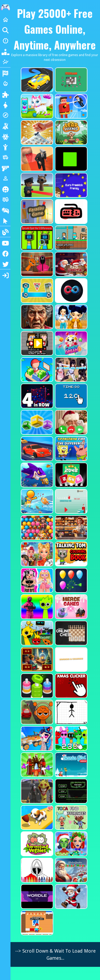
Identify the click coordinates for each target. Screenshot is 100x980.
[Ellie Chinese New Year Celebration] (36, 554)
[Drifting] (5, 210)
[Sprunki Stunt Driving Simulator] (36, 712)
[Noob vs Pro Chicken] (71, 238)
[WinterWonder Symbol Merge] (71, 870)
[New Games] (5, 41)
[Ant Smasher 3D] (36, 133)
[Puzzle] (5, 94)
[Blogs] (5, 232)
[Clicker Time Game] (71, 396)
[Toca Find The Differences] (71, 817)
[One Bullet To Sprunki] (36, 791)
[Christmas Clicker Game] (71, 686)
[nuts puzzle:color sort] (36, 686)
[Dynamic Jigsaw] (71, 80)
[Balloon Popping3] (71, 580)
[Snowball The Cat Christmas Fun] (71, 501)
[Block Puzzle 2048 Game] (71, 475)
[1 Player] (5, 178)
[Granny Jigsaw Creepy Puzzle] (36, 317)
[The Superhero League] (71, 106)
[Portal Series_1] (71, 791)
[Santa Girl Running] (71, 765)
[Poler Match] (71, 291)
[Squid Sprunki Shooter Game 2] (36, 607)
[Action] (5, 84)
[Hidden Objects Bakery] (71, 528)
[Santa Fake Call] (71, 422)
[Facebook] (5, 253)
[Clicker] (5, 220)
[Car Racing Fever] (36, 449)
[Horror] (5, 189)
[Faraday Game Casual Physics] (36, 212)
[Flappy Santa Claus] (71, 896)
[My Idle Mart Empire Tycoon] (36, 370)
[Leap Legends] (71, 133)
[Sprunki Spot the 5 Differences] (36, 238)
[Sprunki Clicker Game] (71, 738)
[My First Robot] (36, 580)
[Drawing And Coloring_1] (71, 659)
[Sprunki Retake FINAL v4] (36, 633)
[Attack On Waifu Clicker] (71, 370)
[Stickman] (5, 147)
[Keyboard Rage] (71, 212)
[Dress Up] (5, 105)
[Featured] (5, 62)
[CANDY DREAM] (71, 343)
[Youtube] (5, 243)
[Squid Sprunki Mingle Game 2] (36, 264)
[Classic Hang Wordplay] (71, 712)
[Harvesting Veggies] (36, 844)
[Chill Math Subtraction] (36, 659)
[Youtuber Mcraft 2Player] (36, 343)
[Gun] (5, 168)
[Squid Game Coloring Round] (36, 870)
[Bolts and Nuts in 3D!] (36, 291)
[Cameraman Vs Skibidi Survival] (36, 159)
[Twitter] (5, 264)
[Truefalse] (71, 159)
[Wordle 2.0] (36, 896)
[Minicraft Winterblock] (36, 923)
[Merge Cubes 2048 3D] (36, 422)
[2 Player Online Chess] (71, 633)
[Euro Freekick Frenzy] (71, 185)
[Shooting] (5, 126)
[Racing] (5, 73)
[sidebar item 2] (5, 275)
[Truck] (5, 199)
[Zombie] (5, 136)
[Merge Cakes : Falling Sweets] (71, 607)
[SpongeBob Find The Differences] (71, 449)
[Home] (5, 20)
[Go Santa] (71, 264)
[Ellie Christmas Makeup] (71, 844)
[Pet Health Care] (36, 106)
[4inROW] (36, 396)
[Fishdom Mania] (36, 475)
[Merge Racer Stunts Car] (36, 80)
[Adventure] (5, 115)
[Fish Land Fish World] (36, 501)
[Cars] (5, 157)
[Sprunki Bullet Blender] (36, 185)
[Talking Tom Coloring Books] (71, 554)
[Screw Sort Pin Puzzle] (36, 765)
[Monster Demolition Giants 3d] (36, 738)
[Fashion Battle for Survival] (71, 317)
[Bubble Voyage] (36, 528)
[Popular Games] (5, 51)
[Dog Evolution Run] (36, 817)
